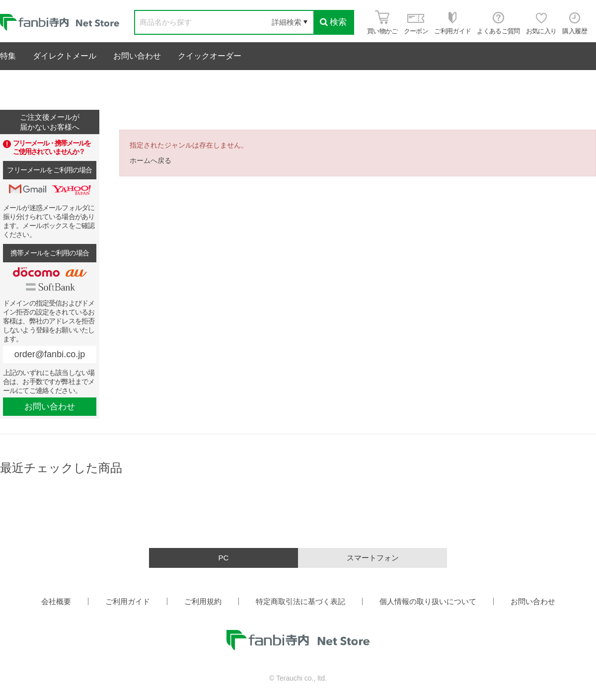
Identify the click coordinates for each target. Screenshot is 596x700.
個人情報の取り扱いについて (428, 601)
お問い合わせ (137, 56)
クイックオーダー (210, 56)
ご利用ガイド (128, 601)
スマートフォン (373, 558)
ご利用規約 (203, 601)
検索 (333, 22)
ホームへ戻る (150, 160)
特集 (8, 56)
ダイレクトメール (65, 56)
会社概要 (56, 601)
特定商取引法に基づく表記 (300, 601)
